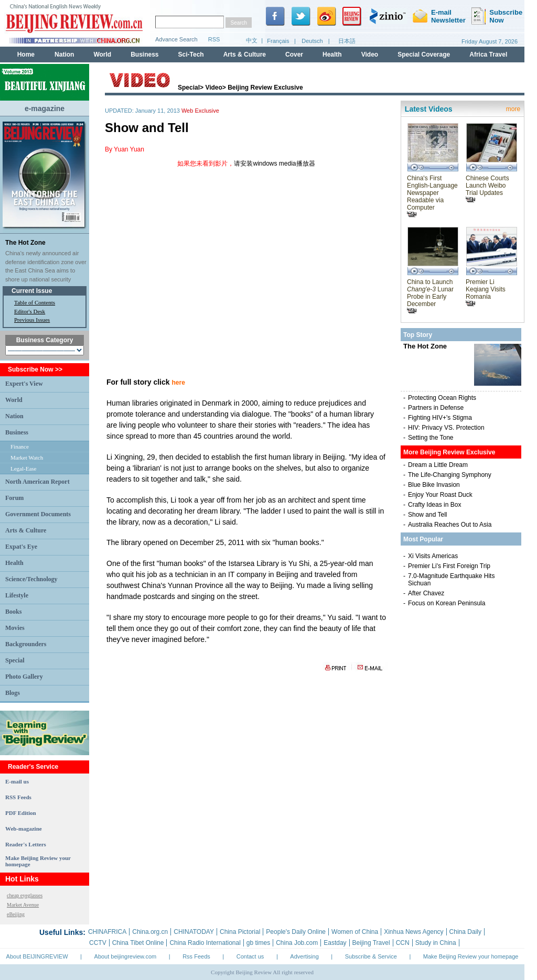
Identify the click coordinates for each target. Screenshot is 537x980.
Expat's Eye (21, 547)
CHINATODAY (194, 932)
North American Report (37, 482)
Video (213, 88)
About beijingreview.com (126, 956)
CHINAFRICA (107, 932)
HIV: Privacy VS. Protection (446, 428)
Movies (15, 628)
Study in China (436, 943)
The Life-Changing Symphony (450, 475)
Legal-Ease (23, 469)
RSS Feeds (18, 797)
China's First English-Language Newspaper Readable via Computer (432, 196)
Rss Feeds (196, 956)
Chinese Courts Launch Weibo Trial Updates (487, 189)
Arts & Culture (26, 530)
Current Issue (32, 291)
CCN (403, 943)
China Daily (465, 932)
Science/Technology (31, 579)
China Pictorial (240, 932)
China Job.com (297, 943)
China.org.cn (150, 932)
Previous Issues (32, 320)
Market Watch (27, 458)
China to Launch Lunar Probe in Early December (430, 296)
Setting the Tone (431, 438)
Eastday (335, 943)
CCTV (98, 943)
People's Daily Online (296, 932)
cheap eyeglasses (25, 895)
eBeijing (16, 914)
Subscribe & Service (371, 956)
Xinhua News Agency (414, 932)
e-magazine (45, 108)
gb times (258, 943)
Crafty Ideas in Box (434, 505)
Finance (20, 447)
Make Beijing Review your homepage (471, 956)
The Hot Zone (25, 243)
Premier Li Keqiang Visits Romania (486, 292)
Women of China (355, 932)
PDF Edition (21, 813)
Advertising (304, 956)
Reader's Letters (26, 844)
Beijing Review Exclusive (265, 88)
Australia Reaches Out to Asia (450, 525)
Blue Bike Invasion (434, 485)
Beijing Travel (371, 943)
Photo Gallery (24, 677)
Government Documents (38, 514)
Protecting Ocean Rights (442, 398)
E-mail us (17, 781)
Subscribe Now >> (35, 369)
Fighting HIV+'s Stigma (440, 418)
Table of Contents (35, 302)
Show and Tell (428, 515)
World (14, 400)
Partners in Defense (436, 408)
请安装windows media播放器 (274, 164)
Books (13, 612)
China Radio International (205, 943)
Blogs (13, 693)
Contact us (250, 956)
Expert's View (24, 384)
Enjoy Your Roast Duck (440, 495)
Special (15, 660)
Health (14, 563)
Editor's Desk (30, 311)
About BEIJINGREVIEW (37, 956)
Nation (14, 416)
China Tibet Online (138, 943)
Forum (14, 498)
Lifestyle (17, 595)
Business (17, 432)
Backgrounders (26, 644)
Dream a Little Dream (438, 465)
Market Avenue (23, 905)
